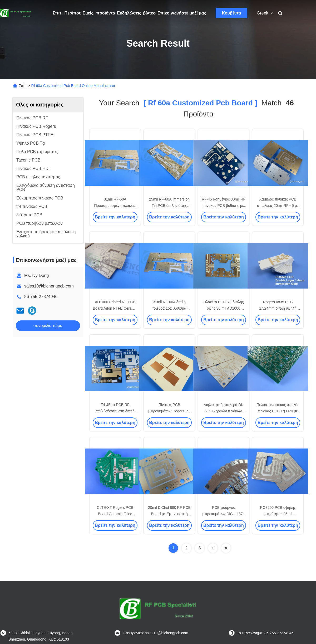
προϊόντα (106, 13)
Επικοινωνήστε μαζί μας (182, 13)
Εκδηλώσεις (129, 13)
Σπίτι (58, 13)
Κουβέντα (232, 13)
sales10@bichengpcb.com (49, 286)
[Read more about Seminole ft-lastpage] (226, 548)
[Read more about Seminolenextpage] (213, 548)
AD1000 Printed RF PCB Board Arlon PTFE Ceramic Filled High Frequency (115, 308)
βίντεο (149, 13)
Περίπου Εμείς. (80, 13)
